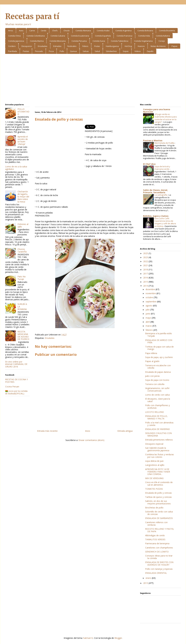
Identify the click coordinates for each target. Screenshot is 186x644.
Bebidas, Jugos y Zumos (156, 216)
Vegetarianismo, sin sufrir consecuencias (157, 389)
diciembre (151, 289)
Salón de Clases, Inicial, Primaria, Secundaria (155, 191)
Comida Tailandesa (120, 41)
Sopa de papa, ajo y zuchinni (159, 357)
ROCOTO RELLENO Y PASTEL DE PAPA (160, 530)
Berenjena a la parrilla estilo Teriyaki (159, 335)
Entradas (57, 46)
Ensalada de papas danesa (158, 372)
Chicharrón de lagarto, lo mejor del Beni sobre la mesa (23, 197)
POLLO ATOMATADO (23, 112)
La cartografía (161, 195)
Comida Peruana (79, 41)
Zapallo (150, 51)
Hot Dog (128, 46)
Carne (32, 31)
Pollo (62, 51)
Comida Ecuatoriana (80, 36)
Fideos (85, 46)
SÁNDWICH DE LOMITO (157, 552)
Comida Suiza (99, 41)
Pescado (39, 51)
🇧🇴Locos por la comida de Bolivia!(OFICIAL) (16, 392)
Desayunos (27, 46)
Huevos (141, 46)
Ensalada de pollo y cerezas (158, 493)
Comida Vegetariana (143, 41)
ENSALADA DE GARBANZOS (159, 518)
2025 (146, 253)
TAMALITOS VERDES (155, 539)
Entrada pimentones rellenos (159, 440)
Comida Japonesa (16, 41)
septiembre (151, 302)
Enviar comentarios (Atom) (91, 440)
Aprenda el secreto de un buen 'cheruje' (23, 140)
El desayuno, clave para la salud (158, 400)
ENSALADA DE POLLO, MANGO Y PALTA (156, 417)
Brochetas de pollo (154, 508)
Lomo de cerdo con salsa (157, 395)
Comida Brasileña (167, 31)
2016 (146, 278)
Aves (21, 31)
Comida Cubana (58, 36)
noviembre (151, 293)
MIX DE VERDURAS (154, 478)
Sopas (126, 51)
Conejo (162, 41)
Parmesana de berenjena (157, 543)
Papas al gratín (152, 361)
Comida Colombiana (36, 36)
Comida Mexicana (58, 41)
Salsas (86, 51)
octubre (150, 297)
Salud (97, 51)
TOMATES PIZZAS (154, 489)
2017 (146, 274)
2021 (146, 265)
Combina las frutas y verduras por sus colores (160, 456)
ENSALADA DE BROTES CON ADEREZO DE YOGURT (159, 563)
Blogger (118, 638)
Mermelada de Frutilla (165, 143)
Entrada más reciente (47, 431)
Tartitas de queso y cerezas (158, 497)
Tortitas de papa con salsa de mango (159, 348)
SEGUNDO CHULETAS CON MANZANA (158, 434)
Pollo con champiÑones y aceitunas (157, 407)
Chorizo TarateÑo (22, 250)
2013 (146, 583)
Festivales (72, 46)
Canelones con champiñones (159, 548)
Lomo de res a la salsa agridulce (16, 168)
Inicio (88, 431)
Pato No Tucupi (22, 278)
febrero (149, 330)
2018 (146, 270)
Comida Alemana (83, 31)
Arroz (11, 31)
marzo (149, 326)
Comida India (144, 36)
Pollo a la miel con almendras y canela (159, 424)
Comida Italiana (163, 36)
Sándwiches (111, 51)
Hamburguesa (112, 46)
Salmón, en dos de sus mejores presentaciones (158, 502)
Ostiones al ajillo (23, 225)
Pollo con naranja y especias (159, 569)
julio (148, 310)
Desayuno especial (154, 444)
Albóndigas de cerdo (155, 535)
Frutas (97, 46)
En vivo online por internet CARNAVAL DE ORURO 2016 (16, 364)
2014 (146, 286)
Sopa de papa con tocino (157, 380)
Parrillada (13, 51)
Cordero (12, 46)
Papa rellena (151, 353)
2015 (146, 282)
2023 (146, 257)
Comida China (14, 36)
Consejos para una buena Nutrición (157, 111)
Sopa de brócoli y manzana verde (162, 168)
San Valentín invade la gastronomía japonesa (157, 449)
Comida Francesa (124, 36)
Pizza (51, 51)
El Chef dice (149, 164)
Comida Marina (37, 41)
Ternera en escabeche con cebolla (158, 367)
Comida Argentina (124, 31)
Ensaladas (43, 46)
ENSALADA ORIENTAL (156, 573)
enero (149, 578)
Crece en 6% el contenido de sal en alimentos (159, 484)
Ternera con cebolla (155, 384)
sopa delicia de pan (154, 461)
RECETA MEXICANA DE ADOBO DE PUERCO (23, 335)
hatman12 (88, 638)
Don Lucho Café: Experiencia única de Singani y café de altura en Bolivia (165, 222)
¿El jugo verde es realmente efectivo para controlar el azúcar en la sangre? (166, 118)
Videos (138, 51)
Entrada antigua (125, 431)
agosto (149, 306)
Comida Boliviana (145, 31)
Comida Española (103, 36)
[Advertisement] (93, 79)
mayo (149, 318)
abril (148, 322)
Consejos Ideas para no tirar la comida (159, 557)
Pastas (26, 51)
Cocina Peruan (12, 387)
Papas (174, 46)
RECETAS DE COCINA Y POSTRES (16, 381)
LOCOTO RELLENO (155, 412)
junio (148, 314)
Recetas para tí (32, 16)
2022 (146, 261)
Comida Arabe (103, 31)
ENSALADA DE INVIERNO (157, 429)
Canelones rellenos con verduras (156, 524)
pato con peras (152, 376)
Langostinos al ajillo (155, 465)
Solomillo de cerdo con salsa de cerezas (159, 513)
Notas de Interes (158, 46)
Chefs (55, 31)
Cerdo (44, 31)
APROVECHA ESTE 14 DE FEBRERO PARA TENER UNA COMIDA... (158, 472)
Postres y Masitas (153, 140)
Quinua (73, 51)
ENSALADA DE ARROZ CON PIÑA (159, 341)
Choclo (67, 31)
